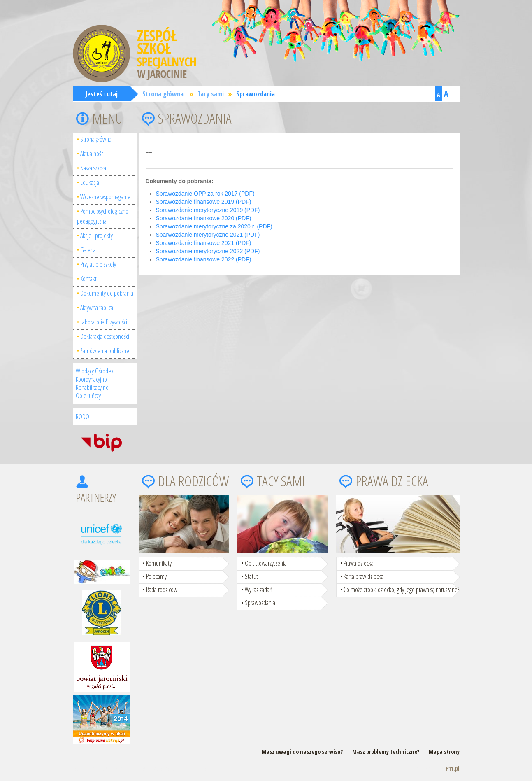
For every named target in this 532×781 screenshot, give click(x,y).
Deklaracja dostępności (105, 336)
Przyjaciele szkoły (98, 264)
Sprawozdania (256, 94)
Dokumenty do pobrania (107, 293)
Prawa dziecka (359, 563)
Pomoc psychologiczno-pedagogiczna (103, 216)
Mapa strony (444, 752)
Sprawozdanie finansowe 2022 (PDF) (204, 259)
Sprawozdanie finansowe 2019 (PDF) (204, 202)
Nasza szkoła (93, 168)
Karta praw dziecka (364, 576)
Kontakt (88, 279)
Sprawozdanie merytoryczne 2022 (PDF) (208, 251)
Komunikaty (159, 563)
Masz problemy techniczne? (386, 752)
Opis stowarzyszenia (266, 563)
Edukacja (90, 182)
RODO (82, 417)
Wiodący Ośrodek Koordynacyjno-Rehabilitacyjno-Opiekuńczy (95, 383)
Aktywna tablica (97, 308)
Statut (251, 576)
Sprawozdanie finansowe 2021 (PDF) (204, 243)
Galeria (88, 250)
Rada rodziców (162, 590)
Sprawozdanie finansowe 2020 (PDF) (204, 218)
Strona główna (163, 94)
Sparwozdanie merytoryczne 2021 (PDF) (208, 235)
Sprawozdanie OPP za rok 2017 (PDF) (205, 194)
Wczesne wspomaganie (105, 197)
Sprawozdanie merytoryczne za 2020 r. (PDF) (214, 226)
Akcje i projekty (96, 235)
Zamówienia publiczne (105, 351)
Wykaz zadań (259, 590)
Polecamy (156, 576)
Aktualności (92, 154)
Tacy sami (211, 94)
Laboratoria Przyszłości (104, 322)
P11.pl (453, 768)
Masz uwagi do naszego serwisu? (302, 752)
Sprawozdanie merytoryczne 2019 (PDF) (208, 210)
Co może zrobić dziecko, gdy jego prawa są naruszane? (401, 590)
